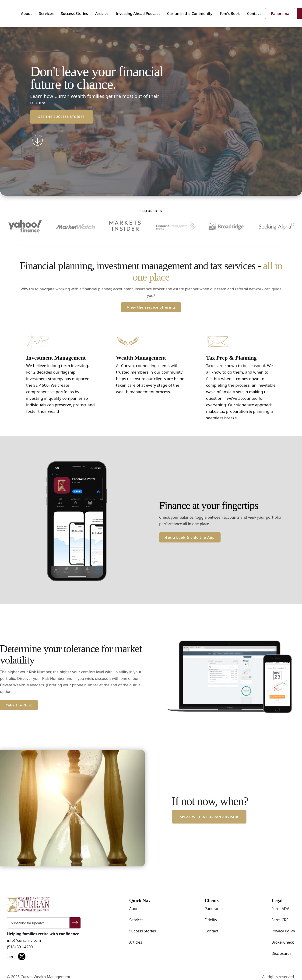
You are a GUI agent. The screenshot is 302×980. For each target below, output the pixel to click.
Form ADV (280, 909)
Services (46, 14)
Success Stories (74, 14)
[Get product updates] (38, 923)
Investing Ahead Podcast (138, 14)
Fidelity (211, 920)
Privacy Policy (283, 931)
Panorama (214, 909)
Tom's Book (230, 14)
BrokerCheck (283, 942)
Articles (102, 14)
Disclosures (281, 953)
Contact (254, 14)
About (26, 14)
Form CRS (280, 920)
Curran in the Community (190, 14)
